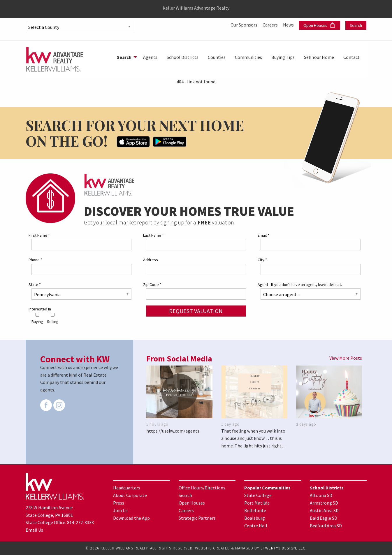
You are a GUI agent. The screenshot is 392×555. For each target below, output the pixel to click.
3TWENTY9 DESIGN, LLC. (284, 548)
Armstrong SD (324, 503)
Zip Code (152, 284)
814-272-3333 (80, 522)
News (289, 25)
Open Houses (319, 25)
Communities (248, 57)
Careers (271, 25)
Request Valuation (196, 311)
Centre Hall (256, 526)
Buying (37, 318)
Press (119, 503)
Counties (217, 57)
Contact (351, 57)
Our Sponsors (244, 25)
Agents (150, 57)
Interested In (40, 309)
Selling (53, 318)
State (35, 284)
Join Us (120, 510)
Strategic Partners (197, 518)
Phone (35, 260)
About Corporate (130, 495)
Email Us (34, 530)
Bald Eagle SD (324, 518)
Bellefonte (255, 510)
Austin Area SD (324, 510)
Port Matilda (257, 503)
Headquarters (127, 488)
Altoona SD (321, 495)
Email (263, 235)
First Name (39, 235)
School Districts (183, 57)
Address (151, 260)
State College (258, 495)
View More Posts (346, 358)
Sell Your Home (319, 57)
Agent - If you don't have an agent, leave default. (300, 284)
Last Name (153, 235)
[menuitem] (125, 57)
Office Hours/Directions (202, 488)
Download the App (131, 518)
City (262, 260)
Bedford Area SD (326, 526)
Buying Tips (283, 57)
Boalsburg (255, 518)
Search (356, 25)
